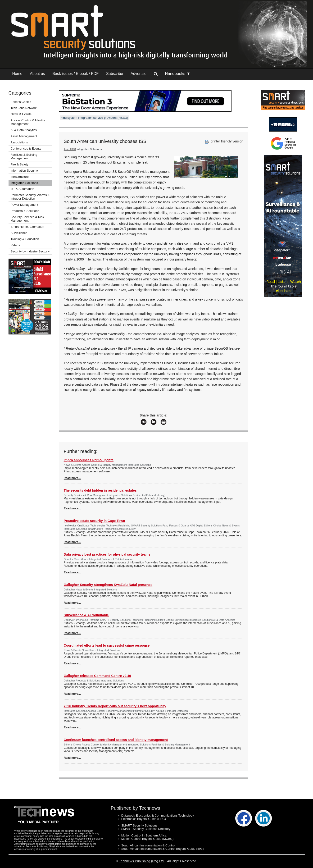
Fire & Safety (20, 164)
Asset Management (24, 136)
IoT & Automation (23, 189)
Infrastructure (20, 177)
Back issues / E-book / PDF (75, 74)
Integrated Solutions (24, 183)
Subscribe (115, 74)
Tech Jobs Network (24, 108)
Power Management (24, 205)
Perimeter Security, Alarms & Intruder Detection (30, 197)
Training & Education (25, 239)
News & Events (21, 114)
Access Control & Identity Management (28, 122)
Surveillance (19, 233)
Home (17, 74)
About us (37, 74)
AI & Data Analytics (24, 130)
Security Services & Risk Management (27, 219)
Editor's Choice (21, 102)
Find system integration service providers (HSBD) (94, 118)
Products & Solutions (25, 211)
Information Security (24, 171)
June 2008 (70, 149)
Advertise (138, 74)
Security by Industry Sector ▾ (30, 251)
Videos (15, 245)
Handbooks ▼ (178, 74)
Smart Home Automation (28, 227)
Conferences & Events (26, 148)
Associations (19, 142)
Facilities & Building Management (24, 156)
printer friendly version (223, 141)
